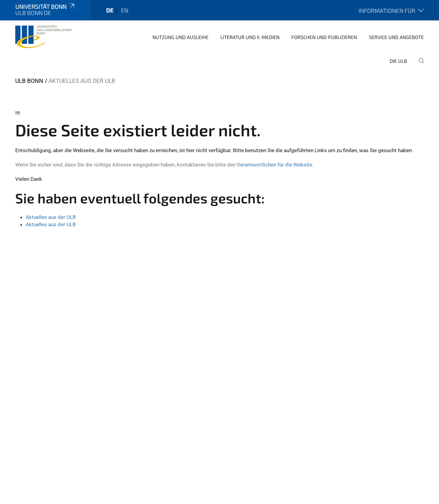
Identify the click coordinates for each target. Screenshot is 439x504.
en (125, 10)
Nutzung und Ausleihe (180, 37)
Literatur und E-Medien (250, 37)
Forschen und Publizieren (324, 37)
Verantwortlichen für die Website (275, 165)
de (110, 10)
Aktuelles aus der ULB (51, 217)
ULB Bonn (29, 81)
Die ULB (398, 61)
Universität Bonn (45, 7)
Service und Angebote (396, 37)
